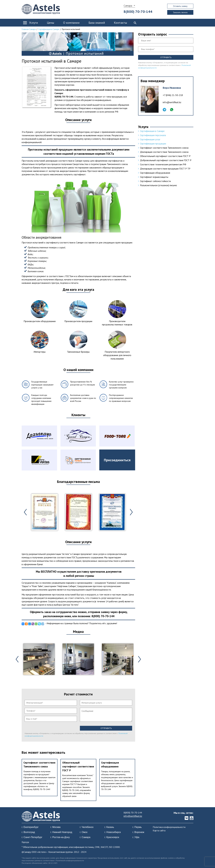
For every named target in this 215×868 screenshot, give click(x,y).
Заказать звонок (180, 12)
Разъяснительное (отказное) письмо (158, 185)
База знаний (97, 23)
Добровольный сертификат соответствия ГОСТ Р (166, 160)
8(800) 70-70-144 (138, 12)
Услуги (34, 23)
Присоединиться (117, 460)
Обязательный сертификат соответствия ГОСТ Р (78, 766)
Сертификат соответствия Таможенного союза (164, 148)
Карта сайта (159, 830)
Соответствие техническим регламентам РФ (163, 164)
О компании (71, 23)
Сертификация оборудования (155, 173)
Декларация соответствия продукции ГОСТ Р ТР (165, 169)
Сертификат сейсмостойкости (155, 181)
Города (25, 842)
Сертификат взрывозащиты (154, 177)
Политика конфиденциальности (169, 827)
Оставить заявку (180, 6)
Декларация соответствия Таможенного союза (164, 152)
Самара (128, 6)
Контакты (120, 23)
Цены (51, 23)
